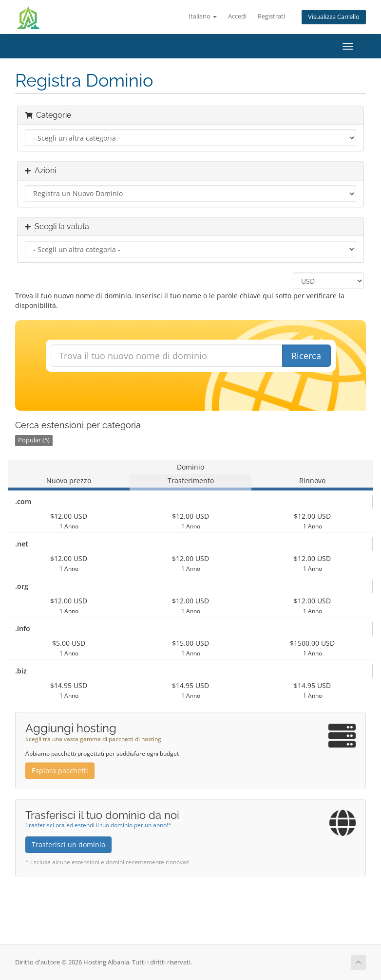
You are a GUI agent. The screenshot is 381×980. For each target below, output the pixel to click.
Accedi (237, 16)
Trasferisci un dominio (68, 844)
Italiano (203, 16)
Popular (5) (34, 440)
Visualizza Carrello (334, 17)
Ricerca (306, 356)
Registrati (271, 16)
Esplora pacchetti (60, 771)
